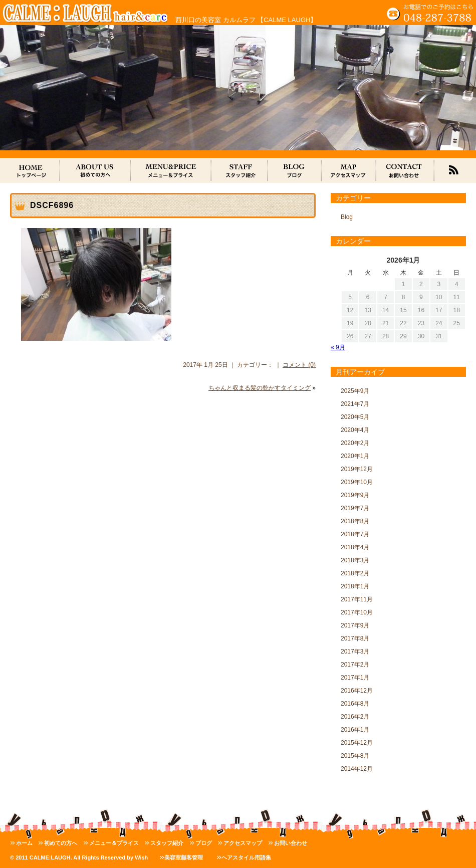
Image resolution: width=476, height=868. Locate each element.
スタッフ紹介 (167, 843)
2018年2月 (355, 573)
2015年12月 (357, 743)
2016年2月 (355, 717)
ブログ (204, 843)
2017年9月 (355, 625)
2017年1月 (355, 678)
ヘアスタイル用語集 (246, 857)
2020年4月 (355, 430)
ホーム (24, 843)
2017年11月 (357, 599)
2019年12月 (357, 469)
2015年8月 (355, 756)
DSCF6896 (52, 205)
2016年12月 (357, 691)
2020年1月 (355, 456)
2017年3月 (355, 652)
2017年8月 (355, 638)
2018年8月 (355, 521)
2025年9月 (355, 391)
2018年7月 (355, 534)
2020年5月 (355, 417)
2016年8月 (355, 704)
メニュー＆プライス (114, 843)
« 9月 (338, 347)
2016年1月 (355, 730)
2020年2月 (355, 443)
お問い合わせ (291, 843)
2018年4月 (355, 547)
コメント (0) (299, 365)
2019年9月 (355, 495)
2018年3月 (355, 560)
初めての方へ (61, 843)
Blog (347, 217)
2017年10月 (357, 612)
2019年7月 (355, 508)
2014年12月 (357, 769)
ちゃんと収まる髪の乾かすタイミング (260, 388)
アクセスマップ (243, 843)
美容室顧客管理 (184, 857)
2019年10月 (357, 482)
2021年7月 (355, 404)
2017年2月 (355, 665)
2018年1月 (355, 586)
